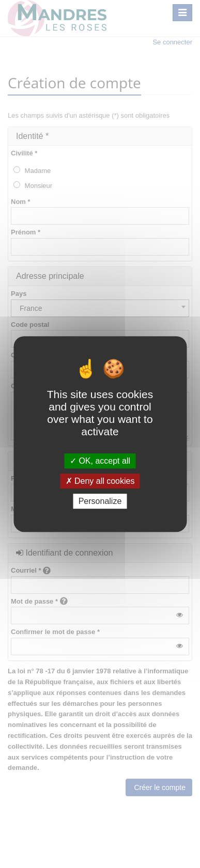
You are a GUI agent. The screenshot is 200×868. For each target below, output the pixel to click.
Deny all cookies (100, 481)
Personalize (100, 501)
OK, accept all (100, 461)
